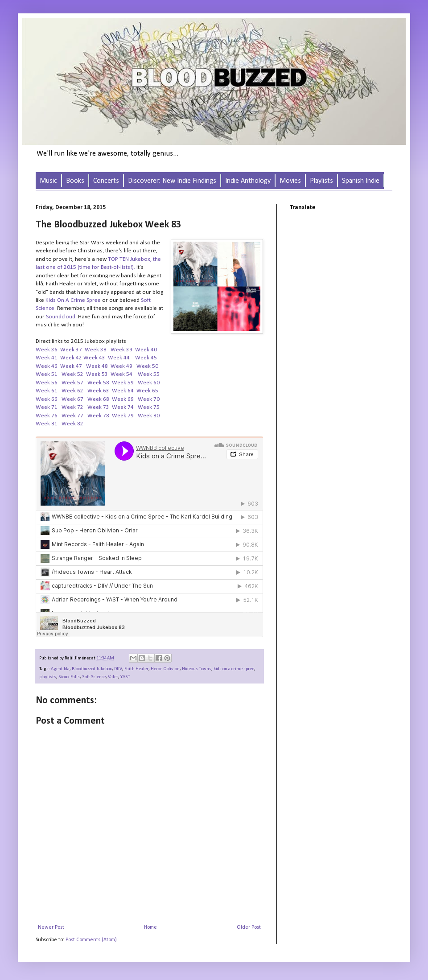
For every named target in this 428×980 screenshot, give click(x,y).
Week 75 (149, 407)
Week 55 (149, 374)
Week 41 (47, 358)
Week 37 (71, 350)
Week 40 (146, 350)
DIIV (118, 669)
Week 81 (47, 424)
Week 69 (123, 399)
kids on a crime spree (234, 669)
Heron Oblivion (165, 669)
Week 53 (97, 374)
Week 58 (98, 383)
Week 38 (96, 350)
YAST (125, 677)
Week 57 (73, 383)
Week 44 (119, 358)
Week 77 (72, 416)
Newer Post (51, 927)
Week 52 (72, 374)
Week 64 (123, 391)
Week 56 (47, 383)
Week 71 (47, 407)
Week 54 (121, 374)
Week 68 (98, 399)
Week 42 (71, 358)
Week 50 (147, 366)
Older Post (249, 927)
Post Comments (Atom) (91, 940)
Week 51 (47, 374)
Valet (113, 677)
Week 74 (123, 407)
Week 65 (147, 391)
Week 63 (98, 391)
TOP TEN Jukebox (129, 259)
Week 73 (98, 407)
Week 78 (98, 416)
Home (150, 927)
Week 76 (47, 416)
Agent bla (60, 669)
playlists (48, 677)
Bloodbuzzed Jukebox (92, 669)
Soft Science (94, 677)
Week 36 (47, 350)
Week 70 (149, 399)
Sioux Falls (69, 677)
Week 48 (97, 366)
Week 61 (47, 391)
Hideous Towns (197, 669)
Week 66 (47, 399)
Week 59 (123, 383)
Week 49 (121, 366)
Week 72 (72, 407)
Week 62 (72, 391)
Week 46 (47, 366)
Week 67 (72, 399)
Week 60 (149, 383)
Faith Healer (136, 669)
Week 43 (94, 358)
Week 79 (123, 416)
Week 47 (71, 366)
